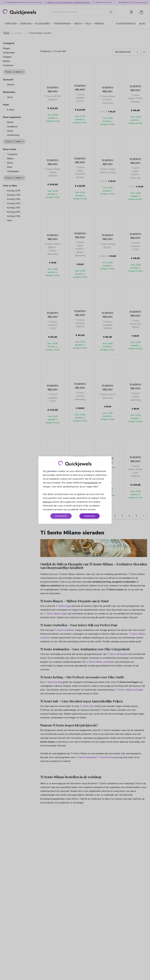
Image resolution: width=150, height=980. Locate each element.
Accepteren (61, 516)
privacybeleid (91, 483)
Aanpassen (90, 516)
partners (47, 502)
